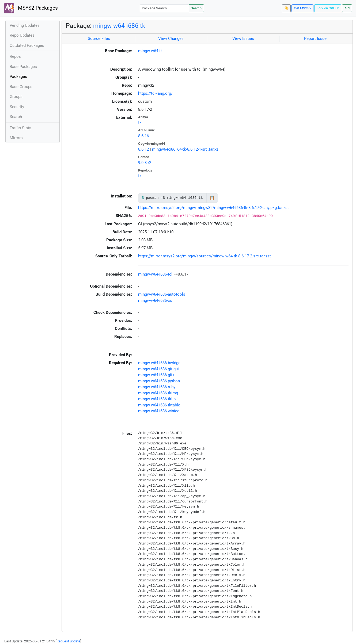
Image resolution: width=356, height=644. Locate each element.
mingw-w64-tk (150, 51)
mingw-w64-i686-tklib (157, 399)
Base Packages (23, 67)
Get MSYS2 (303, 8)
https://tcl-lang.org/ (155, 93)
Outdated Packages (27, 45)
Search (196, 8)
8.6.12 (143, 149)
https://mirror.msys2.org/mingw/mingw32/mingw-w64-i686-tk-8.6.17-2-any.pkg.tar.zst (213, 208)
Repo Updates (22, 35)
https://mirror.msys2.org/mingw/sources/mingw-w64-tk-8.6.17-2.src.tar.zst (204, 256)
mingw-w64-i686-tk (119, 26)
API (347, 8)
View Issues (243, 39)
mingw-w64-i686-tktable (159, 405)
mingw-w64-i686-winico (159, 411)
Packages (18, 77)
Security (17, 107)
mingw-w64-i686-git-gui (158, 369)
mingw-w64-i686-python (159, 381)
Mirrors (16, 138)
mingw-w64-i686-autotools (162, 294)
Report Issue (315, 39)
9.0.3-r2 (145, 163)
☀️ (286, 8)
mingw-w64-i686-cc (155, 300)
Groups (16, 97)
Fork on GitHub (328, 8)
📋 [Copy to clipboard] (212, 198)
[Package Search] (164, 8)
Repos (15, 56)
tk (140, 123)
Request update (68, 641)
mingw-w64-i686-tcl (155, 274)
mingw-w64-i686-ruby (157, 387)
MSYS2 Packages (31, 8)
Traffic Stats (20, 128)
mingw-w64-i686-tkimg (158, 393)
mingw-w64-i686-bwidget (160, 363)
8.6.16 (143, 136)
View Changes (171, 39)
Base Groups (21, 87)
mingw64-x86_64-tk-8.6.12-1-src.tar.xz (185, 149)
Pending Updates (25, 25)
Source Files (99, 39)
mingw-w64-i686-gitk (156, 375)
